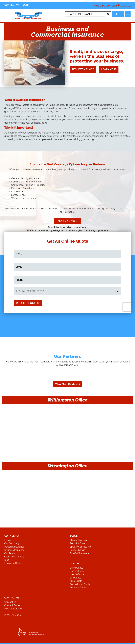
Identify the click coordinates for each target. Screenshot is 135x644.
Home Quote (77, 571)
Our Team (10, 553)
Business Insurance (14, 550)
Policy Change (77, 550)
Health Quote (77, 574)
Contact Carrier (12, 605)
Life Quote (75, 578)
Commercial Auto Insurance (26, 182)
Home (8, 540)
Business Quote (78, 587)
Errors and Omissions (22, 188)
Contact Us (10, 602)
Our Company (12, 543)
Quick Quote (76, 568)
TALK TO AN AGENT (67, 221)
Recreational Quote (80, 584)
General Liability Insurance (25, 178)
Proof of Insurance (80, 553)
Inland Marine (18, 192)
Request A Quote (83, 69)
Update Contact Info (81, 547)
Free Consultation (14, 609)
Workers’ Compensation (24, 198)
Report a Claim (78, 543)
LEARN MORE (109, 69)
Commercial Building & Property (28, 185)
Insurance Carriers (14, 563)
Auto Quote (76, 581)
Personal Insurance (14, 547)
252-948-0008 (101, 230)
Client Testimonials (14, 557)
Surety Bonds (18, 195)
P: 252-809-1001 (13, 615)
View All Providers (68, 384)
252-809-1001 (121, 5)
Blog (7, 560)
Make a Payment (79, 540)
